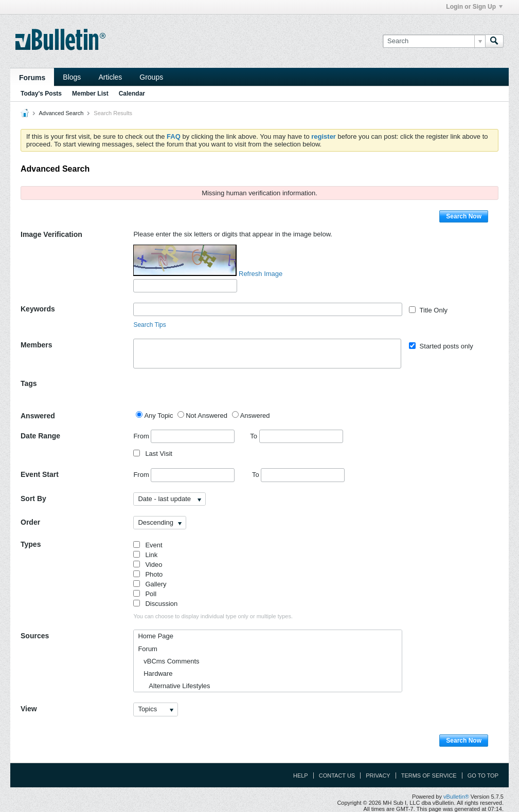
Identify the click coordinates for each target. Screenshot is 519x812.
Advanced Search (61, 113)
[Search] (434, 41)
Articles (110, 77)
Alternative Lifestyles (174, 686)
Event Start (40, 474)
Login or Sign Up (474, 7)
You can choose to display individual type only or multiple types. (213, 616)
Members (36, 345)
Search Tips (149, 325)
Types (31, 544)
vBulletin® (456, 797)
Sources (35, 636)
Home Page (156, 636)
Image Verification (51, 234)
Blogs (72, 77)
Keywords (38, 309)
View (29, 709)
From (184, 436)
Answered (38, 416)
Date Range (40, 436)
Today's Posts (41, 94)
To (296, 436)
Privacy (378, 776)
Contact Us (337, 776)
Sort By (33, 499)
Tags (29, 383)
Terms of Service (429, 776)
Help (301, 776)
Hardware (155, 673)
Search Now (464, 216)
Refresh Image (261, 274)
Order (30, 522)
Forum (148, 649)
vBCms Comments (168, 661)
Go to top (483, 776)
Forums (32, 78)
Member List (90, 94)
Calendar (132, 94)
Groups (151, 77)
